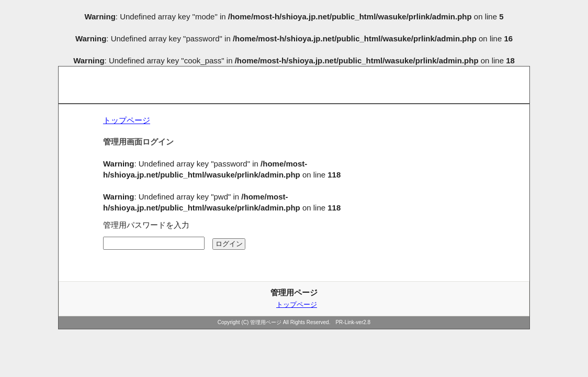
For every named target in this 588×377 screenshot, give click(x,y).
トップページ (127, 120)
